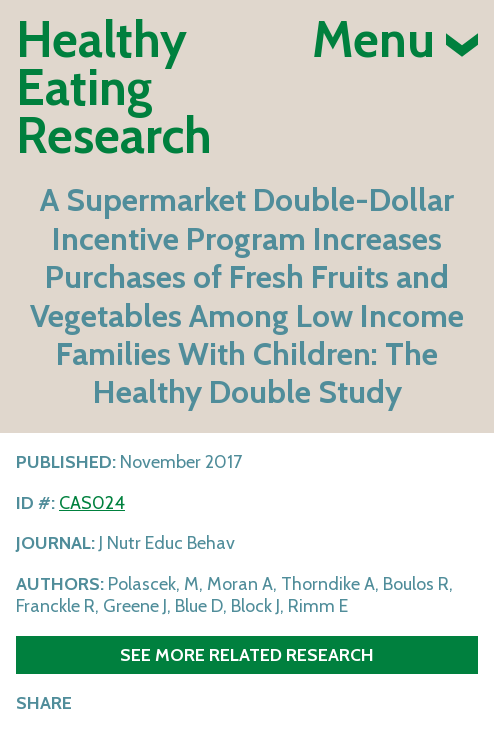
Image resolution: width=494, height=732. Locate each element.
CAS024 (92, 503)
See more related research (247, 654)
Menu (395, 40)
